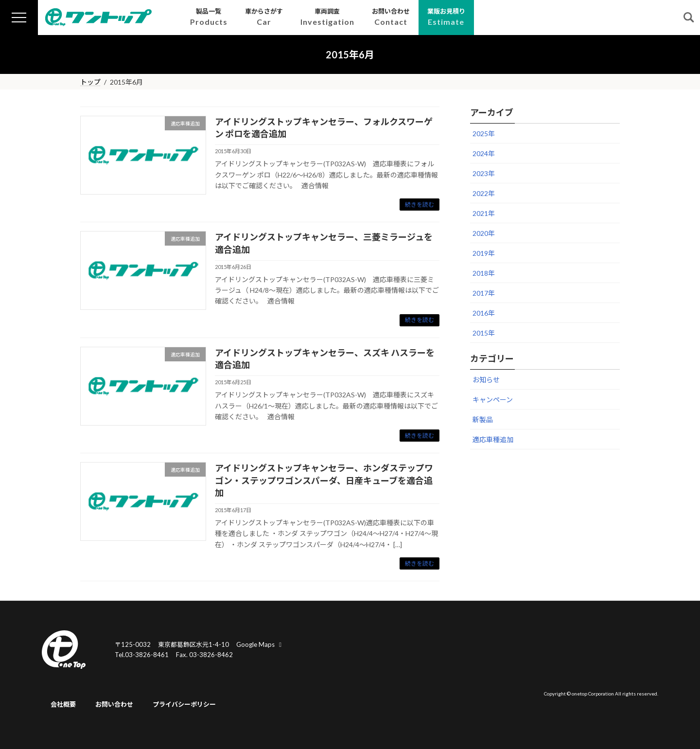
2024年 (484, 153)
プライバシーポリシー (184, 705)
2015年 (484, 333)
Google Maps (260, 644)
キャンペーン (493, 400)
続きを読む (420, 205)
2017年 (484, 293)
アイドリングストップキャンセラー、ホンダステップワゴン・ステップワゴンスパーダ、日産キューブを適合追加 (324, 480)
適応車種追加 (493, 439)
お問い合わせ (114, 705)
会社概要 (63, 705)
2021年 (484, 213)
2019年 (484, 253)
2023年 (484, 173)
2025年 (484, 134)
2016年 (484, 313)
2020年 (484, 233)
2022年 (484, 193)
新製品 (483, 419)
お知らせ (486, 380)
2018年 (484, 273)
